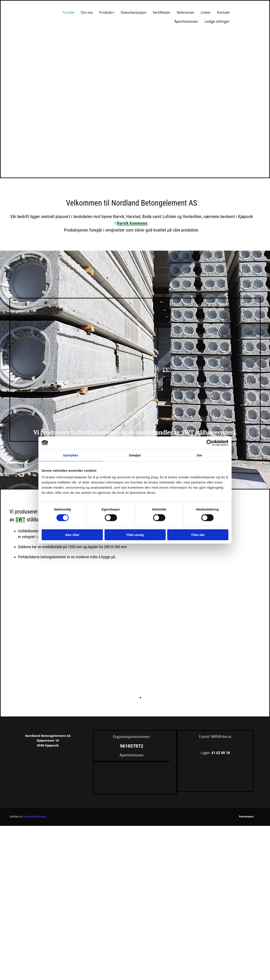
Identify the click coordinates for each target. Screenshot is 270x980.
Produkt (106, 12)
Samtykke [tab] (71, 455)
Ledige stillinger (217, 21)
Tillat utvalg (135, 535)
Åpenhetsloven (186, 21)
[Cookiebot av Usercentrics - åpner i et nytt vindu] (210, 443)
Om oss (87, 12)
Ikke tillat (72, 535)
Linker (206, 12)
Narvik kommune (132, 223)
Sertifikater (162, 12)
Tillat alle (198, 535)
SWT (20, 520)
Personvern (246, 817)
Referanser (186, 12)
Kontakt (223, 12)
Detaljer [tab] (135, 455)
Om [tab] (199, 455)
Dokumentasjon (134, 12)
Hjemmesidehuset (34, 817)
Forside (68, 12)
